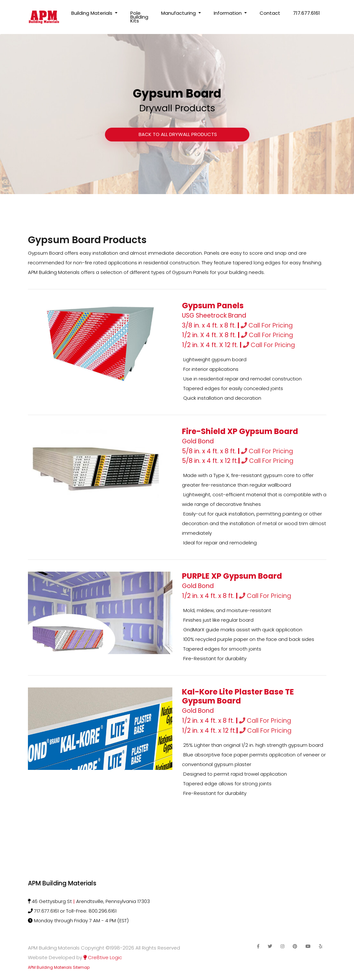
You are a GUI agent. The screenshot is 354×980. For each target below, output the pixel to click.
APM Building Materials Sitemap (59, 967)
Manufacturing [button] (179, 13)
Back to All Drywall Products (177, 134)
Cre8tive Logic (103, 957)
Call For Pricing (267, 325)
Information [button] (228, 13)
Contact (270, 13)
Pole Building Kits (139, 17)
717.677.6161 (307, 13)
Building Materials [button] (92, 13)
